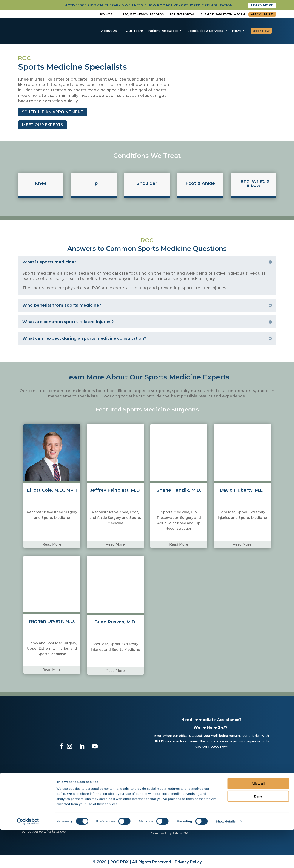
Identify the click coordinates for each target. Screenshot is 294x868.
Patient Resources (163, 31)
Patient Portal (182, 15)
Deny (258, 834)
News (237, 31)
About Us (109, 31)
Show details (226, 860)
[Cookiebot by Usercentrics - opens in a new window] (28, 860)
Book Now (261, 31)
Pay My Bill (108, 15)
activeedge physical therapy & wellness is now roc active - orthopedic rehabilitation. (139, 5)
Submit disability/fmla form (223, 15)
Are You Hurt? (262, 15)
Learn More (261, 5)
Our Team (134, 31)
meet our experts (42, 125)
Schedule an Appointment (53, 112)
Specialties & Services (205, 31)
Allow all (258, 822)
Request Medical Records (143, 15)
